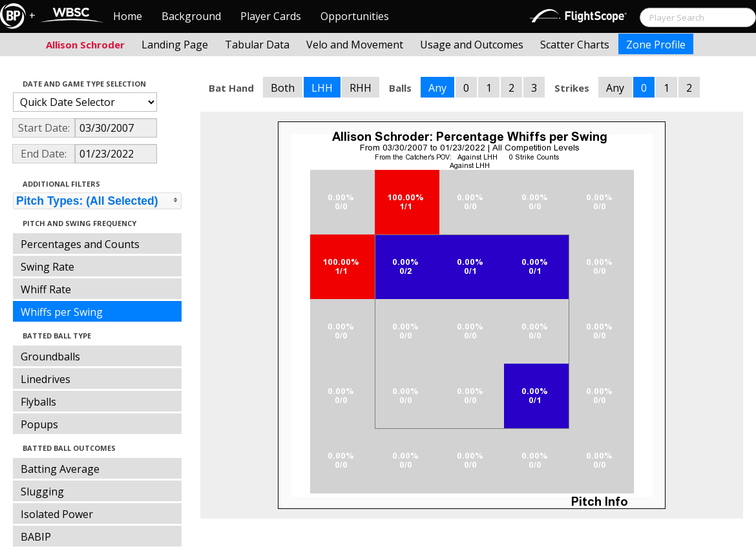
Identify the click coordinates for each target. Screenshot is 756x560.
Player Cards (271, 16)
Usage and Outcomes (472, 45)
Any (437, 88)
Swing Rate (47, 267)
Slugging (42, 492)
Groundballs (50, 357)
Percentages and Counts (80, 244)
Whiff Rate (46, 289)
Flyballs (38, 402)
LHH (322, 88)
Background (191, 16)
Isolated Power (57, 514)
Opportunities (355, 16)
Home (128, 16)
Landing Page (175, 45)
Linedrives (46, 379)
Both (283, 88)
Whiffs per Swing (62, 312)
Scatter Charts (575, 45)
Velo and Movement (355, 45)
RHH (361, 88)
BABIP (36, 537)
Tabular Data (257, 45)
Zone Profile (656, 45)
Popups (39, 424)
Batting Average (60, 469)
